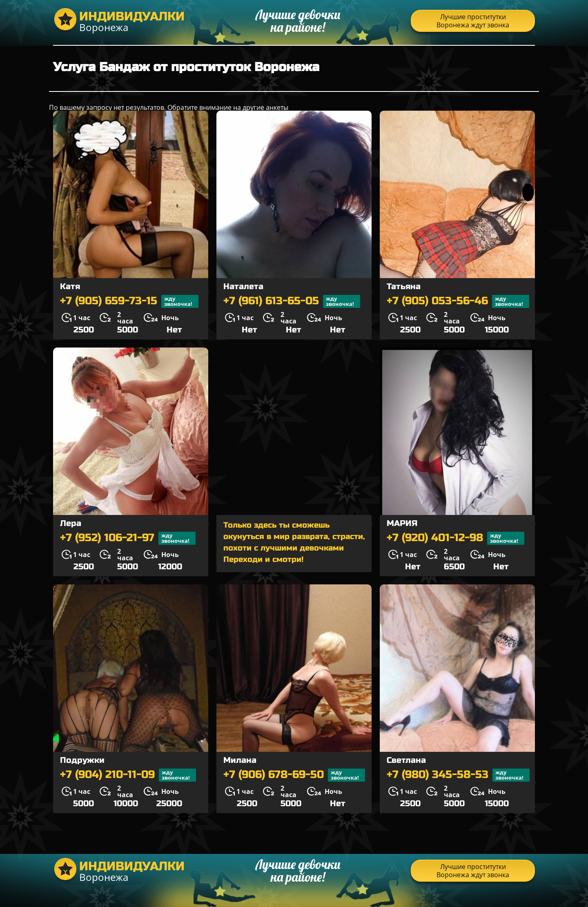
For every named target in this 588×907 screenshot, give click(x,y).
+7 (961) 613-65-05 (292, 301)
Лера (71, 523)
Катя (70, 286)
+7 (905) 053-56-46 (458, 301)
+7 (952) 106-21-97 (128, 538)
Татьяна (404, 286)
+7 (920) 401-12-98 (455, 538)
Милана (240, 760)
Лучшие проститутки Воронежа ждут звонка (473, 21)
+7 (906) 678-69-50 (294, 775)
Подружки (82, 760)
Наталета (243, 286)
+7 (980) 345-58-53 (458, 775)
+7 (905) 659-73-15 (129, 301)
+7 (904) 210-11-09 (128, 775)
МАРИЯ (402, 523)
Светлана (406, 760)
